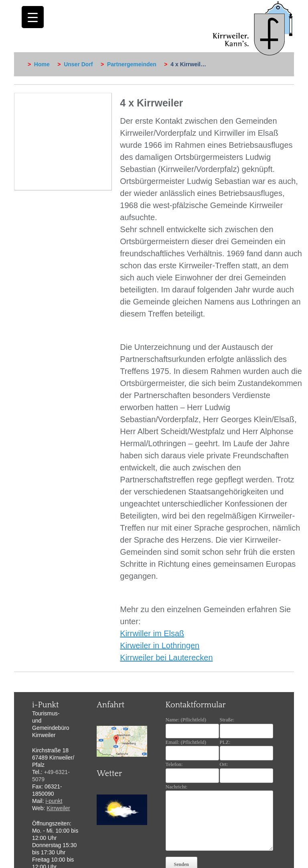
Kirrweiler (58, 808)
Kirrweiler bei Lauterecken (166, 658)
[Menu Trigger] (33, 17)
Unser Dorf (78, 64)
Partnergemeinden (132, 64)
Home (42, 64)
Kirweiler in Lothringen (160, 645)
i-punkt (54, 801)
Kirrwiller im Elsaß (152, 633)
